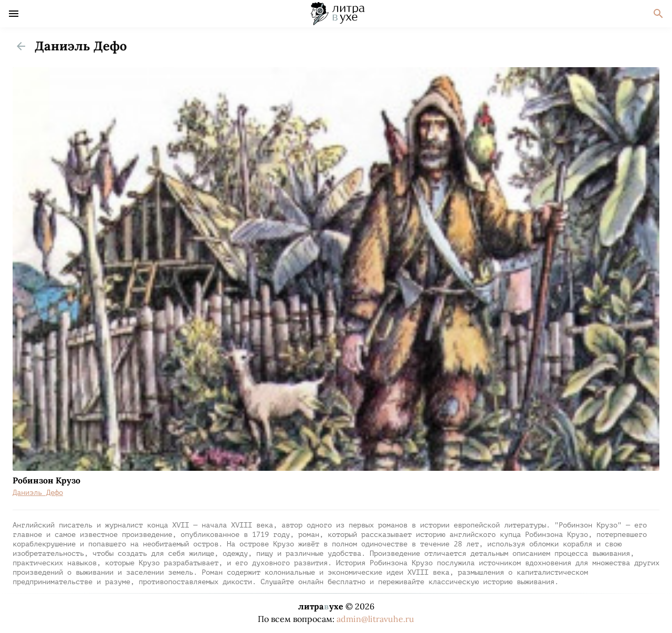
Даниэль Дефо (38, 493)
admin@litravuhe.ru (375, 619)
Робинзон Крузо (46, 480)
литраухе (321, 606)
